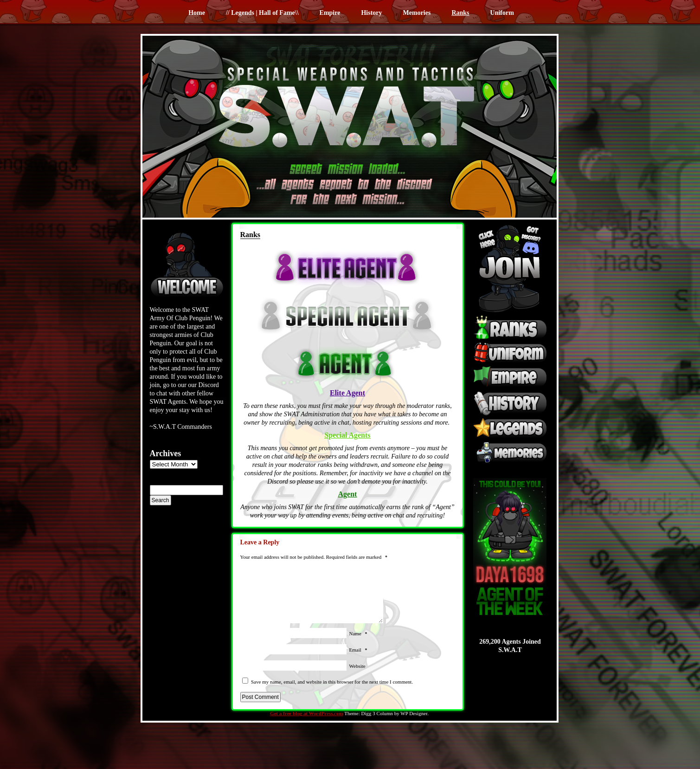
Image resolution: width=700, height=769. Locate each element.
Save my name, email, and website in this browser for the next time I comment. (332, 682)
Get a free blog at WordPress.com (307, 713)
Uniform (502, 13)
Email (358, 650)
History (371, 13)
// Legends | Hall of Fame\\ (262, 13)
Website (357, 666)
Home (197, 13)
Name (358, 633)
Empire (330, 13)
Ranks (460, 13)
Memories (417, 13)
